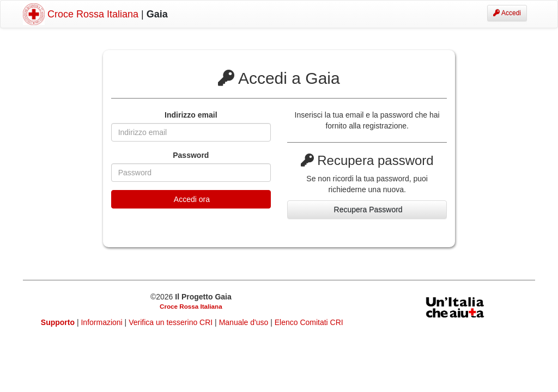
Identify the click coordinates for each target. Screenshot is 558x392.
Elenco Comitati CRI (309, 322)
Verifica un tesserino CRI (172, 322)
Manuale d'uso (245, 322)
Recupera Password (367, 210)
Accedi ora (191, 199)
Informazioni (102, 322)
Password (191, 155)
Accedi (507, 13)
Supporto (58, 322)
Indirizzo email (191, 115)
